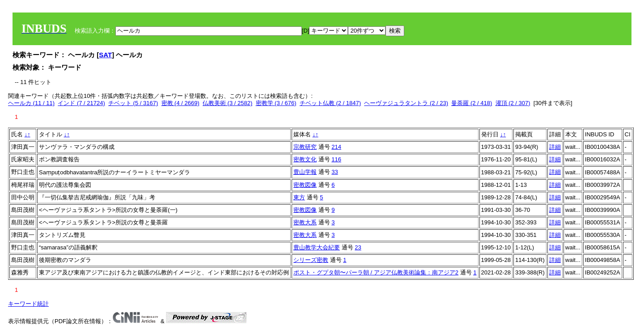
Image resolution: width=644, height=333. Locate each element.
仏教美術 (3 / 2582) (227, 103)
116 (336, 159)
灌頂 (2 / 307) (513, 103)
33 (335, 172)
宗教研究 (305, 147)
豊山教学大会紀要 (317, 247)
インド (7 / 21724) (81, 103)
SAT (105, 55)
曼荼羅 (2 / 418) (472, 103)
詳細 (555, 147)
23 (358, 247)
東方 (299, 197)
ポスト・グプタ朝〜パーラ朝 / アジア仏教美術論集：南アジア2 (376, 272)
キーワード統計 (28, 304)
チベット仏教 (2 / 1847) (330, 103)
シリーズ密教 (311, 260)
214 (336, 147)
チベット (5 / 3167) (133, 103)
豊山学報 (305, 172)
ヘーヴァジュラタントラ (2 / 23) (406, 103)
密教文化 (305, 159)
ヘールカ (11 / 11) (31, 103)
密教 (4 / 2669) (180, 103)
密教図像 (305, 185)
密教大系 (305, 222)
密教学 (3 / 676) (276, 103)
